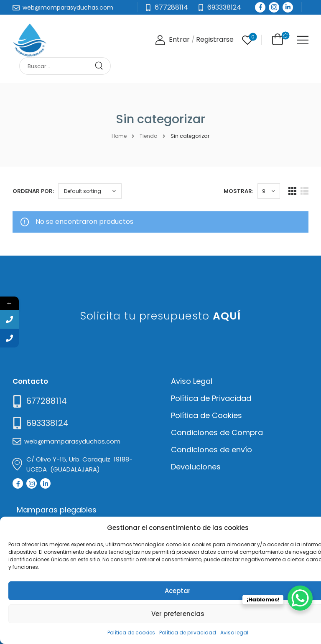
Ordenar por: (33, 191)
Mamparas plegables (57, 510)
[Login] (172, 40)
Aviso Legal (192, 381)
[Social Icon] (260, 7)
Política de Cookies (206, 415)
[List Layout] (304, 191)
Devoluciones (196, 467)
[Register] (215, 40)
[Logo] (29, 40)
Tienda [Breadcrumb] (149, 136)
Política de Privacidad (211, 398)
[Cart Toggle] (276, 39)
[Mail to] (63, 8)
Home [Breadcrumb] (119, 136)
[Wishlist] (247, 40)
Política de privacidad (188, 633)
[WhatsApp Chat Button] (300, 598)
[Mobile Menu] (303, 40)
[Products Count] (269, 191)
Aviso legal (234, 633)
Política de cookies (131, 633)
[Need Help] (219, 8)
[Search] (57, 66)
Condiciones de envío (211, 450)
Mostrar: (238, 191)
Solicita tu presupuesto (161, 316)
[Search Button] (102, 66)
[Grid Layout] (292, 191)
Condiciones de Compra (217, 432)
